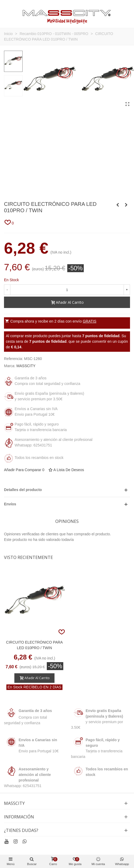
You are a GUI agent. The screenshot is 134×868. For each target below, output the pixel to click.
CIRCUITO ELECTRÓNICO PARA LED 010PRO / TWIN (34, 645)
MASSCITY (26, 366)
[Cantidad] (67, 290)
